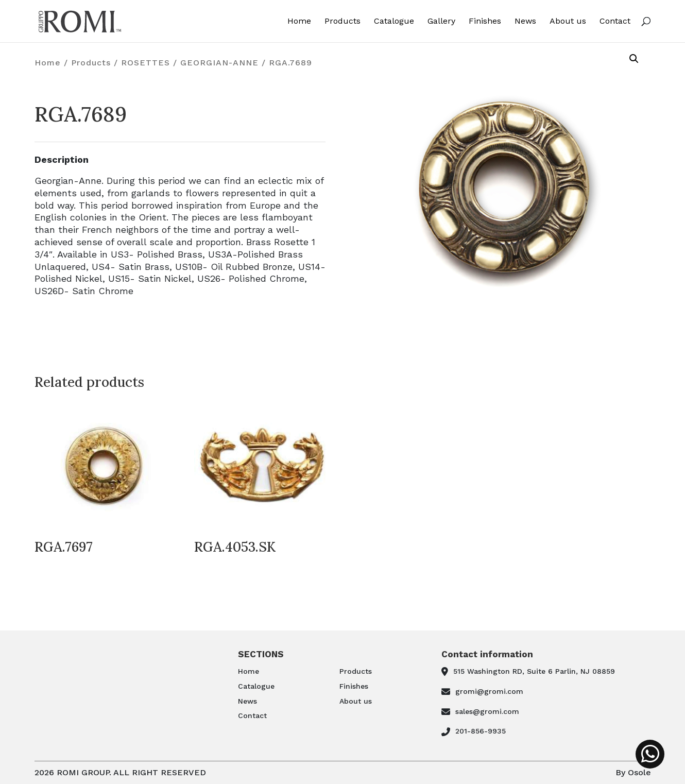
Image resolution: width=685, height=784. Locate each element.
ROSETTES (145, 63)
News (525, 21)
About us (568, 21)
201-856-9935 (481, 731)
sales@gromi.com (487, 711)
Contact (615, 21)
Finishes (485, 21)
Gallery (441, 21)
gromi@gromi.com (489, 691)
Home (299, 21)
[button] (634, 59)
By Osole (633, 772)
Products (342, 21)
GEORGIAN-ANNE (219, 63)
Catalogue (394, 21)
